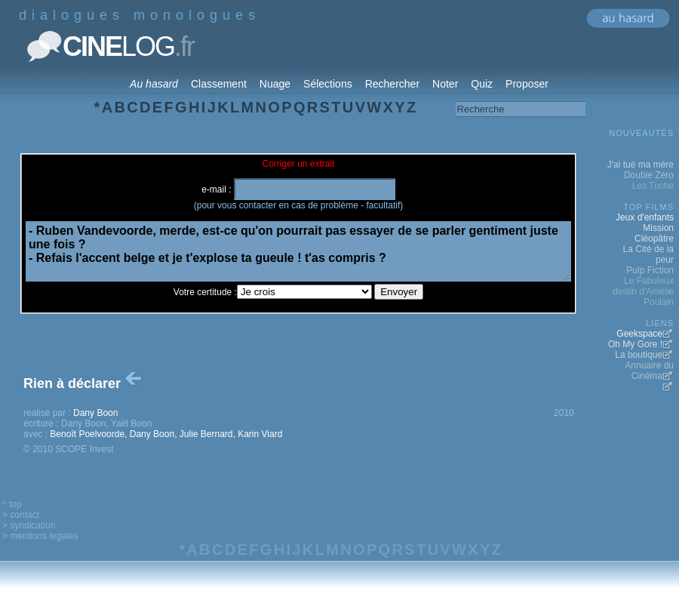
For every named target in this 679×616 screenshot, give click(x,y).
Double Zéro (649, 175)
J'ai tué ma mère (641, 165)
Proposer (527, 84)
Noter (445, 84)
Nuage (275, 84)
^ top (12, 504)
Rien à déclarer (84, 383)
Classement (219, 84)
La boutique (639, 355)
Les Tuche (653, 186)
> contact (21, 515)
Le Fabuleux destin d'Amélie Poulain (643, 291)
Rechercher (392, 84)
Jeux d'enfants (645, 217)
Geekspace (639, 334)
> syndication (29, 525)
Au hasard (154, 84)
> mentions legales (40, 536)
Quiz (482, 84)
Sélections (328, 84)
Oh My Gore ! (635, 344)
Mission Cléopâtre (654, 233)
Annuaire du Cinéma (649, 371)
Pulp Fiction (650, 270)
